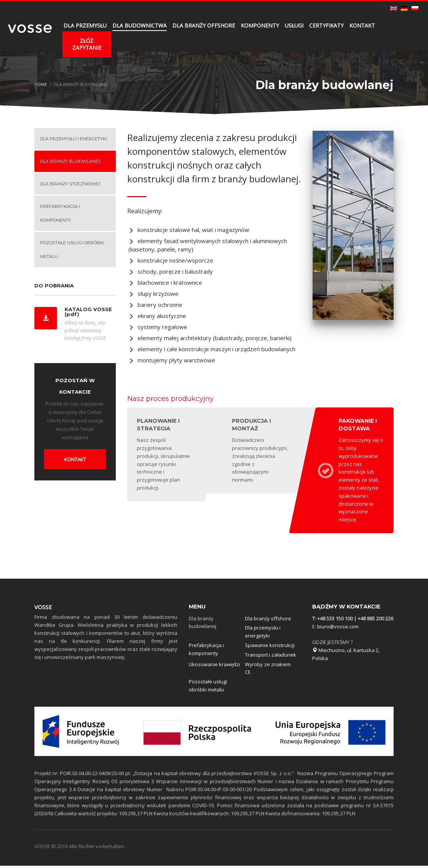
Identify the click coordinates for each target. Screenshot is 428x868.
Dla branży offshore (268, 621)
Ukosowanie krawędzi (214, 667)
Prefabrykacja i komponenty (206, 651)
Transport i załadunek (271, 657)
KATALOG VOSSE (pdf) (88, 312)
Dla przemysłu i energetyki (263, 634)
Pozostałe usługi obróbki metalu (208, 688)
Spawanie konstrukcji (270, 647)
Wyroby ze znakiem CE (268, 671)
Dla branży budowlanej (203, 625)
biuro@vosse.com (338, 629)
